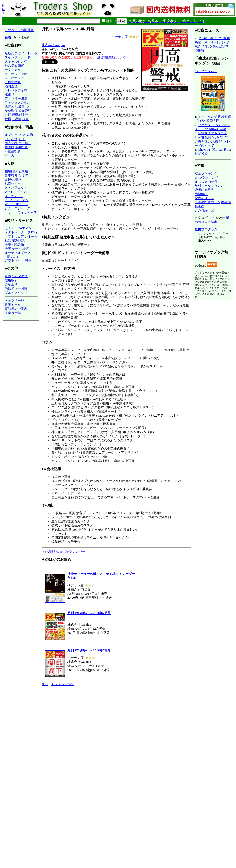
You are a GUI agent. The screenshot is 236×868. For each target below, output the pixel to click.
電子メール (13, 305)
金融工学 (11, 285)
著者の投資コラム (208, 202)
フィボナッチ (14, 78)
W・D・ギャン (15, 192)
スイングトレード (18, 57)
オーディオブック (18, 253)
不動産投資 (13, 151)
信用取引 (11, 280)
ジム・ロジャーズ (18, 208)
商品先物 (11, 143)
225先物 (27, 135)
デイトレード (28, 53)
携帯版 (3, 9)
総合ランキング (206, 173)
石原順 (23, 171)
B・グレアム (14, 196)
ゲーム (17, 249)
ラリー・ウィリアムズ (21, 212)
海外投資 (21, 147)
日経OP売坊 (13, 179)
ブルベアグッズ (16, 293)
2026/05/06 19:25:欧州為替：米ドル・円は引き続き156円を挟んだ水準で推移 (212, 44)
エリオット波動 (16, 74)
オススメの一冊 (206, 182)
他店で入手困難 (16, 288)
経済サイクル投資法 (212, 133)
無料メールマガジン (209, 186)
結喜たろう (13, 184)
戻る (45, 684)
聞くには (13, 257)
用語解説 (201, 194)
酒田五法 (11, 86)
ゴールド (25, 143)
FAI (28, 107)
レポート (31, 236)
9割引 (29, 260)
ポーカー (11, 155)
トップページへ (62, 684)
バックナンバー (206, 71)
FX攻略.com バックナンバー (65, 551)
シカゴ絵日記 (204, 210)
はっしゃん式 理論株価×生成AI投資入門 (213, 119)
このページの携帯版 (19, 30)
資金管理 (25, 111)
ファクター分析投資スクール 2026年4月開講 (212, 127)
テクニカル (13, 70)
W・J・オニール (17, 204)
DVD (22, 228)
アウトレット (14, 260)
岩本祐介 (11, 175)
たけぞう (25, 175)
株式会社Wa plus (53, 45)
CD (29, 228)
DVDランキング (206, 177)
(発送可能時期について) (112, 57)
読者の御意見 (204, 190)
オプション (13, 135)
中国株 (10, 147)
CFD (22, 139)
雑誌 (8, 240)
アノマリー (13, 99)
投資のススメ (204, 198)
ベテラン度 (119, 37)
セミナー (11, 228)
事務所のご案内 (16, 309)
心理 (8, 115)
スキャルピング (16, 62)
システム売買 (14, 65)
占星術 (17, 119)
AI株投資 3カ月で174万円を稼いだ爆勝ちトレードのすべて (212, 141)
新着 (8, 37)
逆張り (10, 94)
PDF (212, 218)
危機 (8, 119)
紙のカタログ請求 (212, 220)
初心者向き (20, 276)
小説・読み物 (14, 245)
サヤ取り (11, 111)
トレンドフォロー (18, 90)
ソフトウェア (14, 236)
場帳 (26, 249)
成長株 (10, 107)
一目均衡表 (13, 82)
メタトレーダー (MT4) (21, 232)
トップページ (14, 301)
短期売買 (11, 53)
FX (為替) (11, 139)
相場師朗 (11, 171)
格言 (26, 119)
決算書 (20, 107)
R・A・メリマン (17, 200)
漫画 (8, 249)
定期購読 (18, 240)
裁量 (25, 99)
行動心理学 (20, 115)
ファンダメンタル (18, 102)
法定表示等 (13, 313)
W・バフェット (16, 188)
